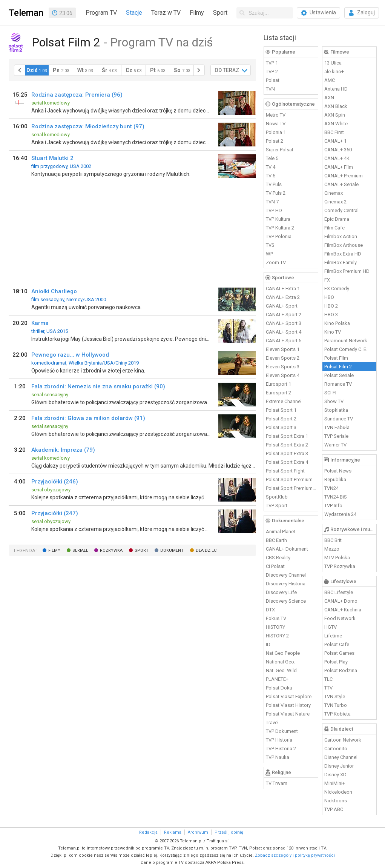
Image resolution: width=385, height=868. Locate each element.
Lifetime (333, 636)
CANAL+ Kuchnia (343, 610)
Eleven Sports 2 (283, 358)
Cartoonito (336, 749)
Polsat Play (336, 662)
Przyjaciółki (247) (55, 513)
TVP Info (333, 506)
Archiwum (198, 832)
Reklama (173, 832)
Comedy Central (341, 210)
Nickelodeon (338, 792)
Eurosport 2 (278, 393)
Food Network (340, 618)
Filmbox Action (341, 236)
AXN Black (336, 106)
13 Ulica (333, 63)
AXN (329, 98)
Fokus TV (276, 618)
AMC (330, 80)
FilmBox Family (341, 262)
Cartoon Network (343, 740)
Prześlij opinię (229, 832)
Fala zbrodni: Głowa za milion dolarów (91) (88, 418)
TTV (328, 688)
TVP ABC (334, 809)
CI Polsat (275, 566)
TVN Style (335, 696)
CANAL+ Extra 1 (283, 289)
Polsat (273, 80)
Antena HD (336, 89)
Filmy (197, 13)
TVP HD (274, 210)
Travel (272, 723)
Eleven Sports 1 (283, 349)
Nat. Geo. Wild (281, 670)
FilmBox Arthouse (344, 245)
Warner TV (335, 445)
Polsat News (338, 471)
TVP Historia (279, 740)
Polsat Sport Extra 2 (287, 445)
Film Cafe (334, 228)
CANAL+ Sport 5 (284, 341)
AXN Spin (335, 115)
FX (327, 280)
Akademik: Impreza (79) (63, 450)
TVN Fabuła (337, 427)
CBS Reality (278, 558)
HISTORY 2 (277, 636)
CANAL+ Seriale (341, 184)
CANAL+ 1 (335, 141)
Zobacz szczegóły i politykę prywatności (295, 855)
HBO (329, 297)
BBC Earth (276, 540)
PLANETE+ (277, 679)
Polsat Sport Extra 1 (287, 436)
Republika (335, 479)
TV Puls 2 (276, 193)
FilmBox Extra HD (343, 254)
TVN (270, 89)
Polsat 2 (275, 141)
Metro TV (276, 115)
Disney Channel (341, 757)
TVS (270, 245)
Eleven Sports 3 (283, 367)
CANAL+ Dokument (287, 549)
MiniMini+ (335, 783)
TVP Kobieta (337, 714)
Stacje (134, 13)
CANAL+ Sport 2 (284, 315)
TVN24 (331, 488)
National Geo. (281, 662)
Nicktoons (336, 801)
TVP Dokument (282, 731)
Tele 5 (272, 158)
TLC (328, 679)
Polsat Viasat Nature (288, 714)
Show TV (334, 401)
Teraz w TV (166, 13)
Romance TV (338, 384)
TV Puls (274, 184)
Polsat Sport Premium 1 (291, 479)
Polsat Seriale (339, 375)
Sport (220, 13)
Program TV (101, 13)
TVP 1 (272, 63)
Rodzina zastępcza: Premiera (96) (77, 95)
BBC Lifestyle (339, 592)
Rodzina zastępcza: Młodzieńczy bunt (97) (88, 126)
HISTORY (275, 627)
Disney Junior (339, 766)
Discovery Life (281, 592)
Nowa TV (276, 124)
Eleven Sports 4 (283, 375)
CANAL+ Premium (344, 176)
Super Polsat (280, 150)
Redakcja (148, 832)
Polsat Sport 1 (281, 410)
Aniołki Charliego (54, 291)
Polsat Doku (279, 688)
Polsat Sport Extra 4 (287, 462)
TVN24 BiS (336, 497)
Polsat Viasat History (288, 705)
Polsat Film (336, 358)
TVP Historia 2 (281, 749)
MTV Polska (337, 558)
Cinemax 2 (335, 202)
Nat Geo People (283, 653)
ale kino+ (334, 72)
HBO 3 (331, 315)
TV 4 (271, 167)
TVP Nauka (278, 757)
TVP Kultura (278, 219)
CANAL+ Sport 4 (284, 332)
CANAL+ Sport (282, 306)
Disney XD (335, 775)
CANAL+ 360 (338, 150)
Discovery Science (286, 601)
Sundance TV (339, 419)
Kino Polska (337, 323)
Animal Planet (281, 532)
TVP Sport (277, 506)
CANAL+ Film (339, 167)
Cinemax (334, 193)
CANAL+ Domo (341, 601)
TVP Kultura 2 (280, 228)
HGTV (331, 627)
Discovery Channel (286, 575)
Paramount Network (346, 341)
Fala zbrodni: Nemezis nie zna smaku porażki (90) (98, 386)
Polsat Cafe (337, 644)
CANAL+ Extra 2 (283, 297)
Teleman (26, 13)
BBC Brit (333, 540)
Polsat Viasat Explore (289, 696)
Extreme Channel (284, 401)
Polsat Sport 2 (281, 419)
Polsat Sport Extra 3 (287, 453)
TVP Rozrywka (340, 566)
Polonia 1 (276, 132)
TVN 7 (272, 202)
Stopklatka (336, 410)
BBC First (334, 132)
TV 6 (271, 176)
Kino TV (333, 332)
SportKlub (277, 497)
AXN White (336, 124)
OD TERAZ (227, 70)
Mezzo (332, 549)
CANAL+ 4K (337, 158)
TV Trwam (277, 783)
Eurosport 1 (278, 384)
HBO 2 (331, 306)
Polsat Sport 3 (281, 427)
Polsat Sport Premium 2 (291, 488)
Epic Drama (337, 219)
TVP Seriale (336, 436)
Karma (40, 323)
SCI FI (330, 393)
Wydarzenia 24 (340, 514)
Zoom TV (276, 262)
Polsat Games (339, 653)
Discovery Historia (286, 584)
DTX (270, 610)
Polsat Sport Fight (285, 471)
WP (269, 254)
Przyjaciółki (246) (55, 482)
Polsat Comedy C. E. (346, 349)
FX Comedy (337, 289)
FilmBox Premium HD (347, 271)
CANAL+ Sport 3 (284, 323)
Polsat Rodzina (341, 670)
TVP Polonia (279, 236)
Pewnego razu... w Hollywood (70, 355)
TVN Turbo (336, 705)
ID (268, 644)
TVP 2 (272, 72)
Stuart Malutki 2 (52, 158)
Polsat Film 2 (338, 367)
